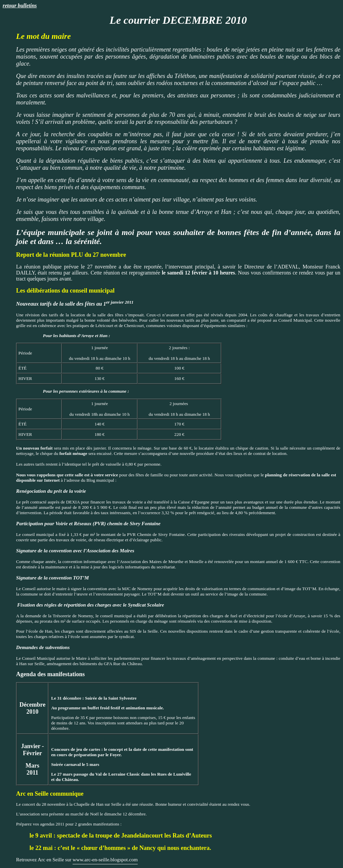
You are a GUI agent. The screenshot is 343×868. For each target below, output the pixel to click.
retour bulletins (20, 6)
